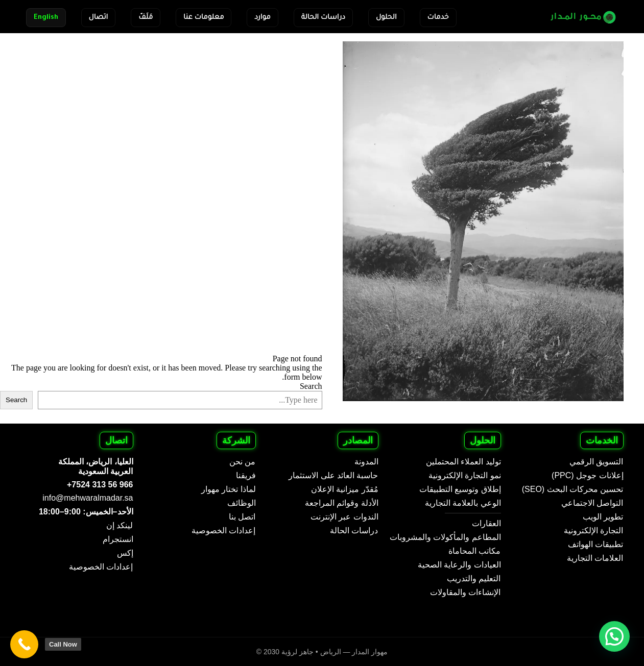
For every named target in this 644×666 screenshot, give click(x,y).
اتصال (99, 18)
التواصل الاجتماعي (592, 503)
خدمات (438, 18)
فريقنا (246, 475)
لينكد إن (120, 525)
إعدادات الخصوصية (223, 531)
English (46, 18)
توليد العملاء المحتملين (463, 462)
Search (311, 386)
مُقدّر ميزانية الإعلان (345, 489)
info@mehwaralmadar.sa (88, 498)
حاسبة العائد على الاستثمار (333, 475)
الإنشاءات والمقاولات (465, 592)
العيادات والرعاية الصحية (459, 565)
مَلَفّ (146, 18)
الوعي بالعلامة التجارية (463, 503)
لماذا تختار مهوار (229, 489)
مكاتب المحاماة (474, 551)
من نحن (242, 462)
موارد (262, 18)
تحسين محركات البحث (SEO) (573, 489)
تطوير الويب (603, 517)
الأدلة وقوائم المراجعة (342, 503)
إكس (125, 553)
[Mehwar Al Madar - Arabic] (577, 17)
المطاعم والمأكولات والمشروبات (445, 537)
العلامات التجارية (595, 558)
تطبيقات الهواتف (595, 544)
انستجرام (118, 539)
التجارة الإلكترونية (593, 531)
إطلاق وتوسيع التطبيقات (460, 489)
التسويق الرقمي (596, 462)
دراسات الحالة (323, 18)
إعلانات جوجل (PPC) (587, 475)
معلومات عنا (204, 18)
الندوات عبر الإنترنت (344, 517)
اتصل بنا (242, 517)
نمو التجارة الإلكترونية (465, 475)
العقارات (486, 523)
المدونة (366, 462)
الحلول (386, 18)
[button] (614, 636)
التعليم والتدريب (474, 578)
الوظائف (242, 503)
